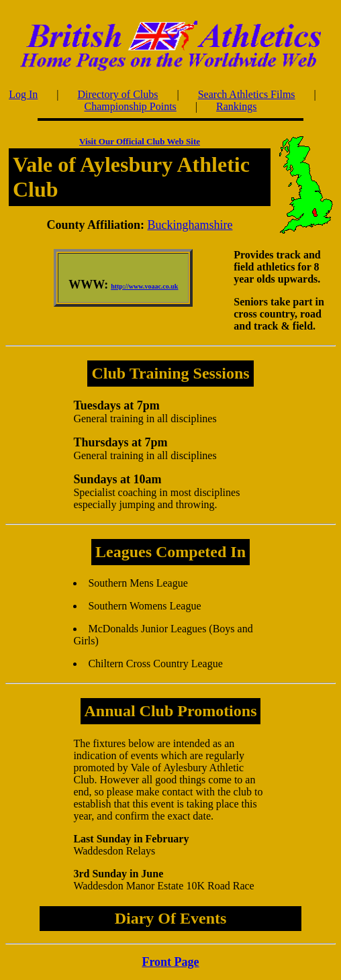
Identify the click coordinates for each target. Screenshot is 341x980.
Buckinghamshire (190, 225)
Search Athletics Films (247, 94)
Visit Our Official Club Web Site (140, 141)
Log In (23, 94)
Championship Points (130, 106)
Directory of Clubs (118, 94)
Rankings (236, 106)
